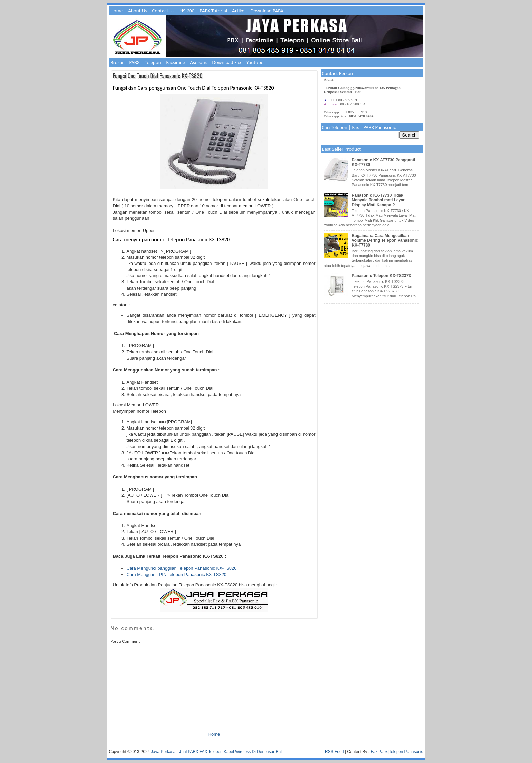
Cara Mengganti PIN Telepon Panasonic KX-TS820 (177, 574)
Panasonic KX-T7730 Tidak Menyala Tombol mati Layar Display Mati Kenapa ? (378, 200)
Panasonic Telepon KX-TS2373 (381, 276)
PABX (135, 62)
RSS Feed (334, 752)
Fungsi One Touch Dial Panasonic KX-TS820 (158, 76)
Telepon (153, 62)
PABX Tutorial (213, 11)
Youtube (255, 62)
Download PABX (267, 11)
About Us (137, 11)
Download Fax (227, 62)
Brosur (117, 62)
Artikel (239, 11)
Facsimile (176, 62)
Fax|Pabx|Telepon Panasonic (397, 752)
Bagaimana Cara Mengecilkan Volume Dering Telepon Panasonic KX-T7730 (385, 241)
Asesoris (198, 62)
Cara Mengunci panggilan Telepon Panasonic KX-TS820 (182, 568)
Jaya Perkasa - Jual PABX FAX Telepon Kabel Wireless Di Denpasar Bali (217, 752)
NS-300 (187, 11)
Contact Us (163, 11)
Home (117, 11)
